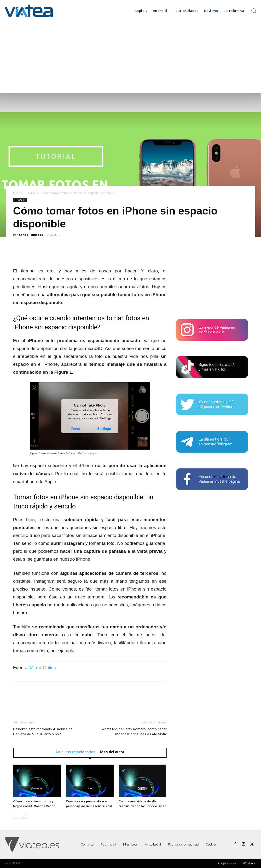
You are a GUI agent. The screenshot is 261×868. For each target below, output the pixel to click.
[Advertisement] (130, 57)
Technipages (90, 453)
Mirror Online (43, 668)
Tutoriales (32, 193)
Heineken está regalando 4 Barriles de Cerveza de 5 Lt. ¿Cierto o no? (43, 732)
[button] (254, 11)
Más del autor (112, 752)
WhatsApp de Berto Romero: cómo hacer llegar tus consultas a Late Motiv (134, 732)
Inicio (17, 193)
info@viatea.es (227, 863)
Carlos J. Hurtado (31, 235)
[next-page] (24, 816)
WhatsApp (250, 863)
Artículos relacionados (75, 752)
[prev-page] (16, 816)
